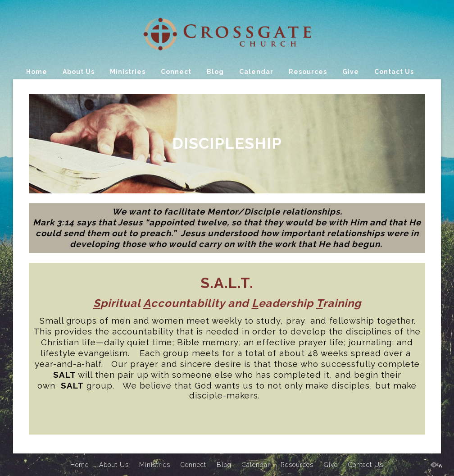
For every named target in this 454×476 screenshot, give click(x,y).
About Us (79, 72)
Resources (308, 72)
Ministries (128, 72)
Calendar (256, 72)
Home (37, 72)
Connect (176, 72)
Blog (215, 72)
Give (351, 72)
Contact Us (394, 72)
